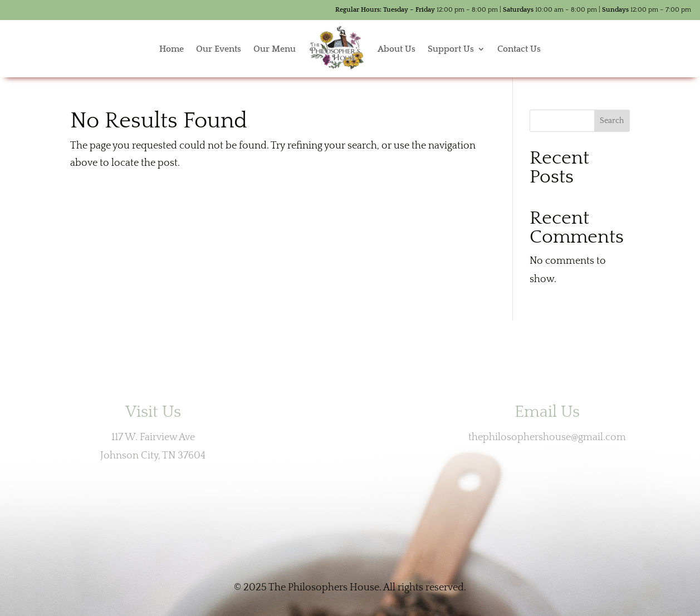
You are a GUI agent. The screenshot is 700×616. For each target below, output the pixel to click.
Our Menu (275, 49)
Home (172, 49)
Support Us (451, 49)
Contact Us (519, 49)
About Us (396, 49)
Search (612, 121)
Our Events (219, 49)
